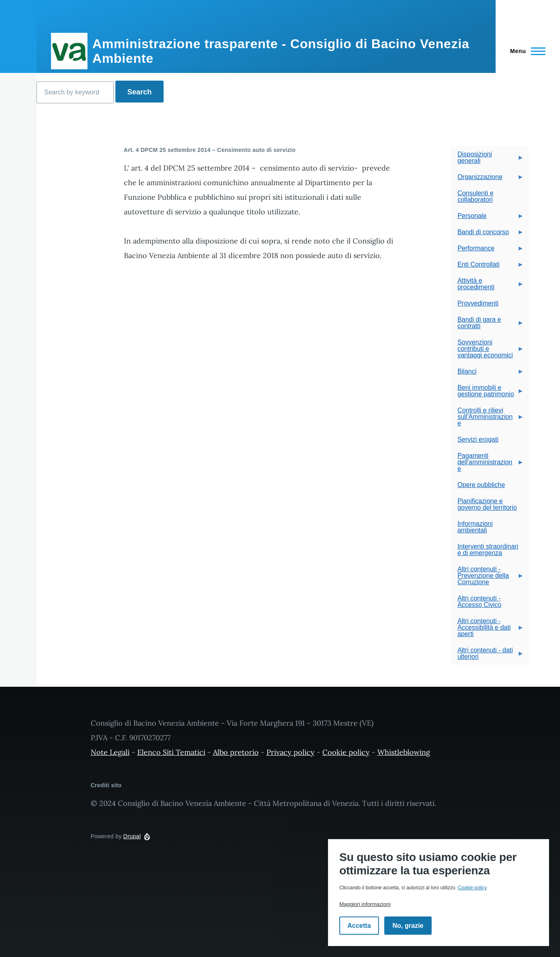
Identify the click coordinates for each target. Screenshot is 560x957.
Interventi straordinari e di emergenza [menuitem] (488, 550)
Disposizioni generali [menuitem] (488, 160)
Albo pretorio (236, 752)
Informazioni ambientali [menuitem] (475, 527)
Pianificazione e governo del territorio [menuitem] (487, 504)
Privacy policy (291, 752)
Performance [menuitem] (488, 251)
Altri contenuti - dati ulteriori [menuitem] (488, 656)
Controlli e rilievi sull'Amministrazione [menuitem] (488, 419)
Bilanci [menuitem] (488, 374)
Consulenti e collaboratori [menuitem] (476, 196)
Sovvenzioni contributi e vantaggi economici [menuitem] (488, 351)
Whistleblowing (404, 752)
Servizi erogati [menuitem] (478, 439)
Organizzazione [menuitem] (488, 179)
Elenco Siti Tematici (171, 752)
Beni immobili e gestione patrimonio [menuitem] (488, 393)
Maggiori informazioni (365, 904)
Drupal (132, 836)
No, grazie (408, 926)
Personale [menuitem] (488, 218)
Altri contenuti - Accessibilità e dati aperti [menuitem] (488, 630)
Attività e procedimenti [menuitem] (488, 286)
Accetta (359, 926)
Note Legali (110, 752)
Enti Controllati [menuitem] (488, 267)
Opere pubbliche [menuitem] (481, 485)
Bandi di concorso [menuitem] (488, 234)
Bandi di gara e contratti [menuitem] (488, 325)
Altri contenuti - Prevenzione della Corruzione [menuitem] (488, 578)
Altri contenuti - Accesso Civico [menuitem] (479, 601)
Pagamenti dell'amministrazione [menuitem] (488, 465)
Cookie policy (346, 752)
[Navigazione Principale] (525, 51)
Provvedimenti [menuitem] (478, 303)
